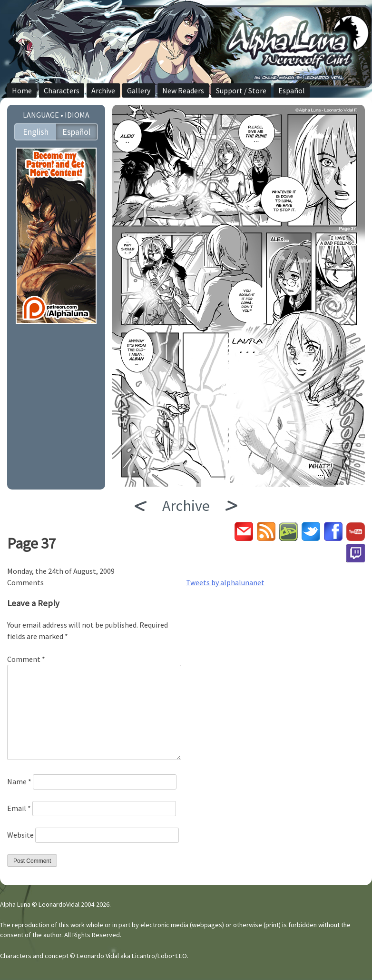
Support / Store (241, 90)
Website (20, 835)
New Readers (183, 90)
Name (19, 781)
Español (292, 90)
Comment (26, 659)
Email (19, 808)
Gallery (139, 90)
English (36, 132)
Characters (62, 90)
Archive (103, 90)
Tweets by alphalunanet (225, 582)
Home (22, 90)
